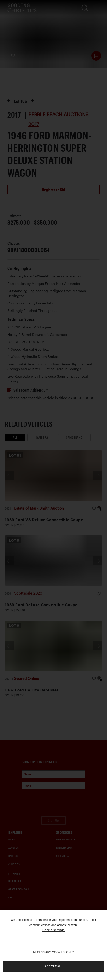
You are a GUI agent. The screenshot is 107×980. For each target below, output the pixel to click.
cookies (27, 920)
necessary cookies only (53, 952)
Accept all (53, 966)
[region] (53, 945)
